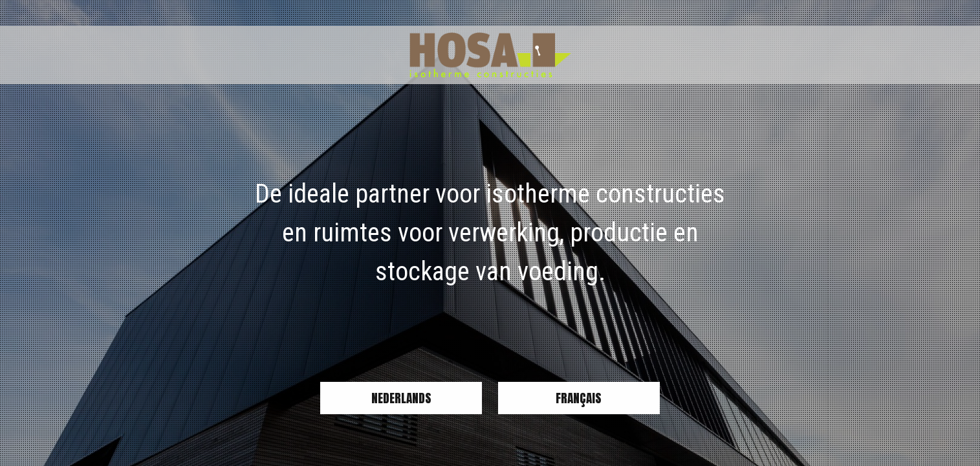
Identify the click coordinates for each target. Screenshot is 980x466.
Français (579, 398)
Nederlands (401, 398)
